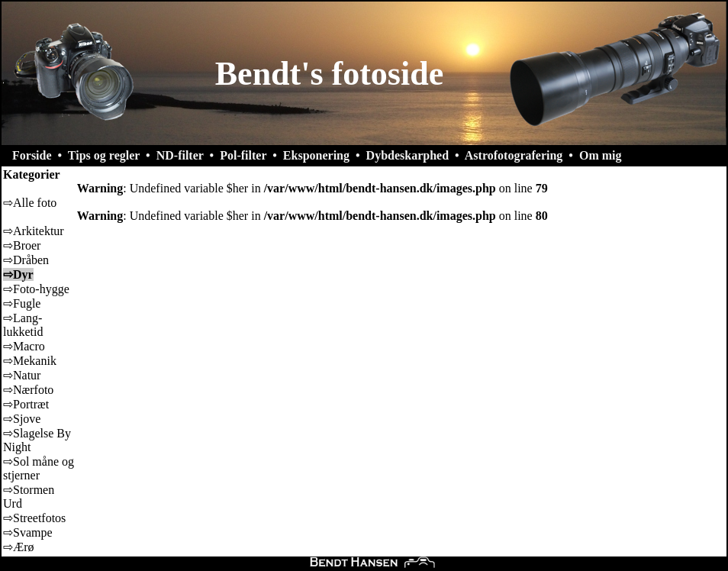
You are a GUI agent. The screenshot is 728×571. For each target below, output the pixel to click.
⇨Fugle (22, 303)
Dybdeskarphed (407, 155)
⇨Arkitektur (34, 231)
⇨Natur (22, 375)
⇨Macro (24, 346)
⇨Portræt (26, 404)
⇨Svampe (28, 532)
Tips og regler (104, 155)
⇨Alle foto (30, 203)
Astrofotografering (514, 155)
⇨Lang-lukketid (23, 325)
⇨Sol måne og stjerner (39, 468)
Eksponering (316, 155)
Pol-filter (243, 155)
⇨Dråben (26, 260)
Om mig (601, 155)
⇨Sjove (22, 419)
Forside (32, 155)
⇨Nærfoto (28, 390)
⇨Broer (22, 245)
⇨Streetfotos (34, 518)
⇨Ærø (19, 547)
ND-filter (180, 155)
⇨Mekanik (30, 361)
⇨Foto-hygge (36, 289)
